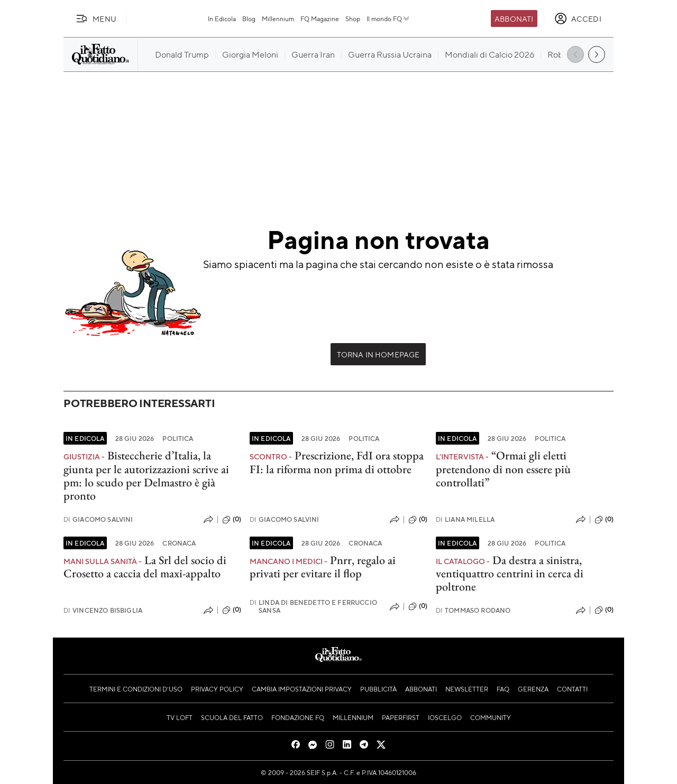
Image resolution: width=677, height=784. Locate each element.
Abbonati (514, 19)
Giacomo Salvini (98, 519)
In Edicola (222, 19)
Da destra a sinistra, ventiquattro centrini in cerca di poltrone (510, 574)
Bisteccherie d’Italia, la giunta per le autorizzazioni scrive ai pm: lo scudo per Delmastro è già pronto (146, 476)
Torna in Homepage (378, 354)
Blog (249, 19)
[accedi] (578, 19)
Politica (178, 438)
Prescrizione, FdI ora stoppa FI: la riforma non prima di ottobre (337, 462)
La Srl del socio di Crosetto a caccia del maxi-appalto (145, 567)
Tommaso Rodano (473, 610)
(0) (232, 520)
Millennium (278, 19)
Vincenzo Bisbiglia (103, 610)
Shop (353, 19)
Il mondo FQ (388, 19)
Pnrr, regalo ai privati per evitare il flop (323, 567)
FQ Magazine (320, 19)
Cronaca (179, 543)
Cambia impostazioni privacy (302, 689)
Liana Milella (465, 519)
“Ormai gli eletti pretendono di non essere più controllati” (503, 469)
